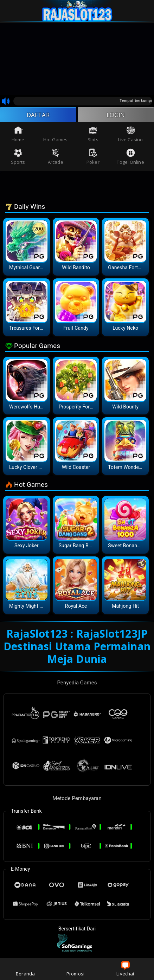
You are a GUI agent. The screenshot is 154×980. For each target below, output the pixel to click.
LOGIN (116, 115)
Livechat (125, 969)
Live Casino (130, 135)
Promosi (75, 969)
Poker (93, 158)
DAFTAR (38, 115)
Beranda (25, 969)
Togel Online (130, 158)
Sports (18, 158)
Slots (93, 135)
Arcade (56, 158)
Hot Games (55, 135)
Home (18, 135)
